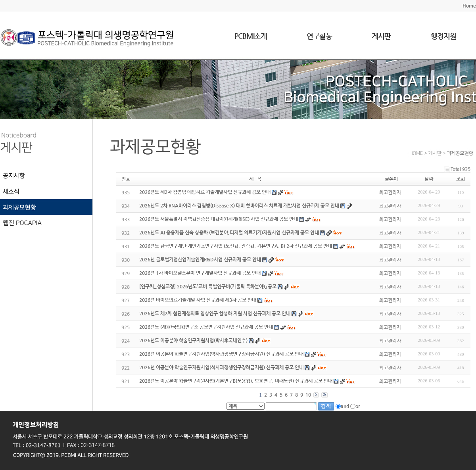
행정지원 (443, 36)
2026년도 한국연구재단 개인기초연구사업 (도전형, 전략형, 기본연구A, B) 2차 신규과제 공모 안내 (236, 246)
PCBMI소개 (251, 36)
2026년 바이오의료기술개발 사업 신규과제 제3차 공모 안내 (198, 300)
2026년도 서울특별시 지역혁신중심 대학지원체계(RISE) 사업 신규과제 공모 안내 (219, 219)
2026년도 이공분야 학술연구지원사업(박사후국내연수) (193, 340)
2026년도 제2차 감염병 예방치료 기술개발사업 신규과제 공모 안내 (205, 192)
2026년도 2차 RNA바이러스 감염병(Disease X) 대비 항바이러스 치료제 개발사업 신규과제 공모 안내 (239, 205)
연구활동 (319, 36)
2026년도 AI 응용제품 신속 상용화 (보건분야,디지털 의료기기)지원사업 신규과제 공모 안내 (229, 232)
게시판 (381, 36)
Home (469, 6)
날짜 (429, 179)
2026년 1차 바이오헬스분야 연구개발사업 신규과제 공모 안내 (200, 273)
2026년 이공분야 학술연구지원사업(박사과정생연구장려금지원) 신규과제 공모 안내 (221, 354)
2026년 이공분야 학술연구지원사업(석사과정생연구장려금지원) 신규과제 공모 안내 (221, 367)
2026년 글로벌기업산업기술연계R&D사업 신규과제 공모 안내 (200, 259)
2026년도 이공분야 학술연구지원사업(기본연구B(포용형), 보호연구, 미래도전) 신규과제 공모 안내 (236, 381)
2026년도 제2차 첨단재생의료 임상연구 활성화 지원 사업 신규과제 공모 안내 (215, 313)
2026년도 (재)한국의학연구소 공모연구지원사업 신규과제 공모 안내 (206, 327)
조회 (461, 179)
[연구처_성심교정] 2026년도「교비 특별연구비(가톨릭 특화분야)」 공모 (208, 286)
